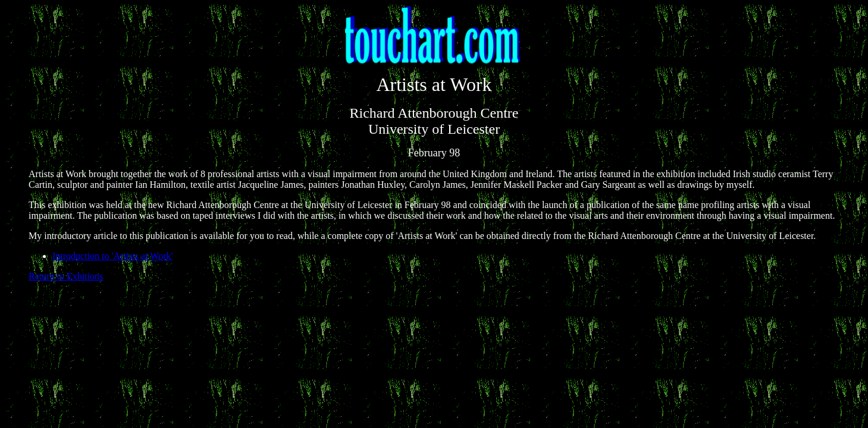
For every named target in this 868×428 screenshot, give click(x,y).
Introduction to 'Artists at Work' (112, 256)
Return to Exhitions (66, 276)
